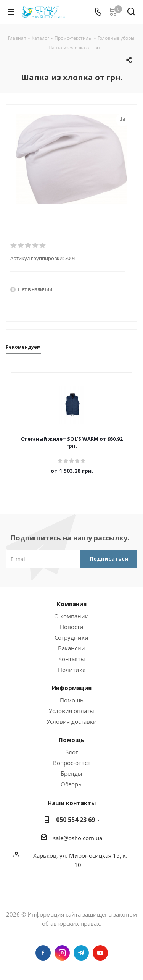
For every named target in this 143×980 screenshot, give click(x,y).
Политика (72, 670)
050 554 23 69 (76, 820)
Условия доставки (72, 721)
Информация (71, 688)
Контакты (72, 659)
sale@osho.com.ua (78, 838)
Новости (72, 627)
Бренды (71, 773)
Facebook (43, 953)
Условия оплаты (71, 711)
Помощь (72, 700)
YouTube (100, 953)
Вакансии (71, 648)
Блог (71, 752)
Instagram (62, 953)
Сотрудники (71, 637)
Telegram (81, 953)
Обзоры (72, 784)
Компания (72, 604)
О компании (71, 616)
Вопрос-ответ (72, 763)
